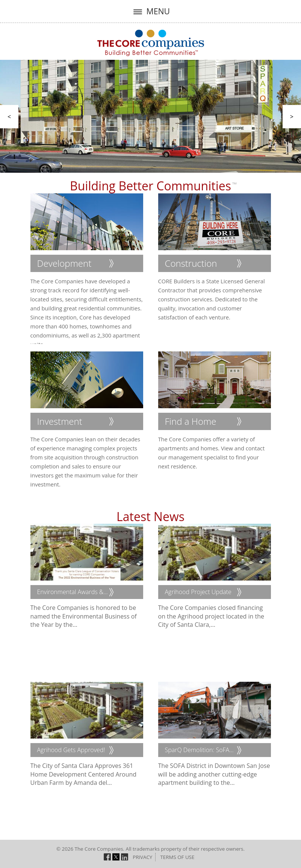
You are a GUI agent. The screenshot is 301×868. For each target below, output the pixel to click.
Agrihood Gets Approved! (71, 750)
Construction (191, 263)
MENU (150, 11)
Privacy (142, 857)
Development (64, 263)
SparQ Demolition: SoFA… (199, 750)
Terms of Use (177, 857)
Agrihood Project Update (198, 592)
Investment (60, 421)
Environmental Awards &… (73, 592)
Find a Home (191, 421)
